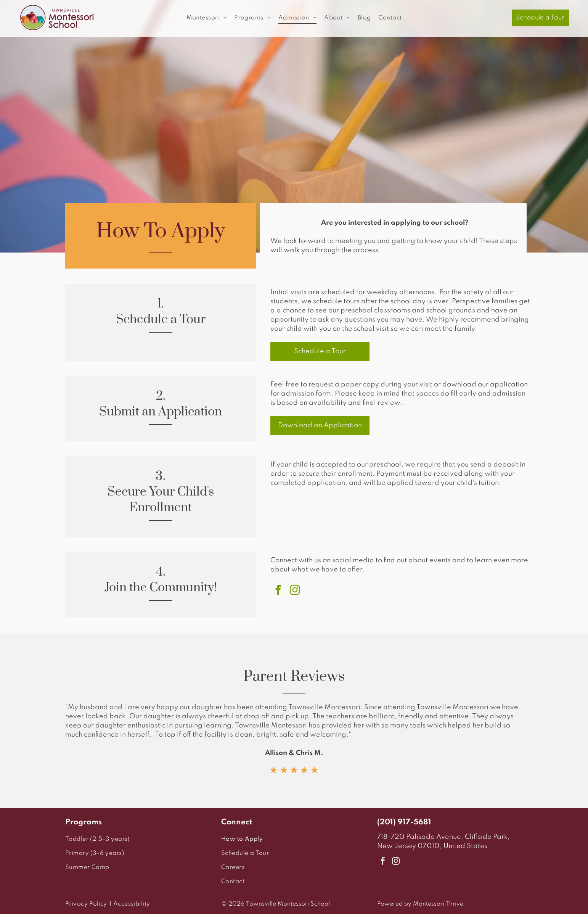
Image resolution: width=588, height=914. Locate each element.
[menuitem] (207, 18)
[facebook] (278, 591)
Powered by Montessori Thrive (420, 904)
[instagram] (295, 591)
